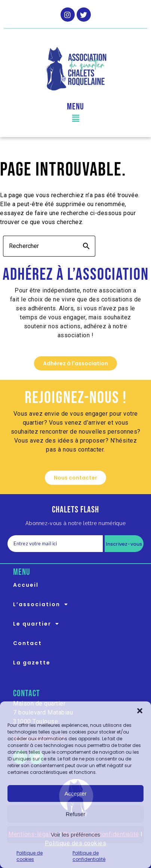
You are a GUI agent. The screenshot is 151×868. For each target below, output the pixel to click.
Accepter (75, 793)
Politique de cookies (30, 856)
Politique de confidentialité (89, 856)
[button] (140, 711)
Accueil (26, 585)
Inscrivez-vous (124, 544)
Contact (27, 643)
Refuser (76, 814)
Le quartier (38, 624)
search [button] (86, 246)
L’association (43, 604)
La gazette (32, 663)
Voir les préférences (76, 835)
